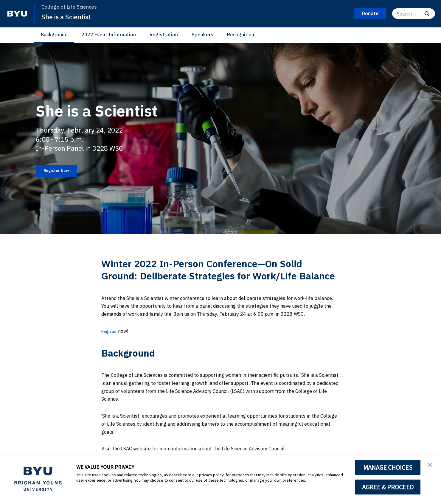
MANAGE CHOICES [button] (388, 467)
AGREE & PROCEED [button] (388, 487)
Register (111, 331)
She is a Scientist (69, 17)
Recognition (241, 35)
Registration (164, 35)
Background (54, 35)
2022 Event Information (109, 35)
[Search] (414, 14)
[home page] (17, 14)
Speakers (202, 35)
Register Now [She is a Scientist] (61, 171)
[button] (431, 466)
